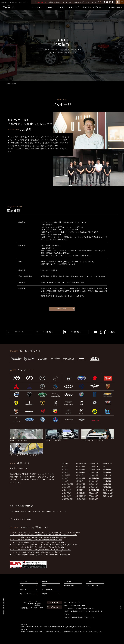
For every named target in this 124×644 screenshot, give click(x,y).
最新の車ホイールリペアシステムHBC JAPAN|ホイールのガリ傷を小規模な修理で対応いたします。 (56, 627)
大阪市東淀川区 (81, 463)
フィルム (22, 586)
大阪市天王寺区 (95, 469)
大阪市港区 (79, 481)
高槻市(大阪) (94, 493)
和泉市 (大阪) (107, 475)
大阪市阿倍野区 (67, 484)
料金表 (51, 2)
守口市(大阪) (94, 496)
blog (112, 332)
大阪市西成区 (80, 493)
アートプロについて (47, 590)
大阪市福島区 (67, 493)
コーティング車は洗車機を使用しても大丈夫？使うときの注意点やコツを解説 (37, 542)
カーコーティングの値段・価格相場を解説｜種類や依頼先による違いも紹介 (36, 552)
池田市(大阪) (94, 484)
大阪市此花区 (80, 478)
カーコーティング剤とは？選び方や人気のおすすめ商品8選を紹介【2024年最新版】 (39, 537)
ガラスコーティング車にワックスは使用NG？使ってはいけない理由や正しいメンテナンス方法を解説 (45, 532)
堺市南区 (65, 478)
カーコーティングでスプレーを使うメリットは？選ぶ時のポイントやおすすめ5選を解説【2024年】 (44, 545)
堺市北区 (65, 481)
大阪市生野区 (80, 469)
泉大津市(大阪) (94, 490)
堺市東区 (65, 469)
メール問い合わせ (48, 332)
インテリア (23, 590)
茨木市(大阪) (107, 484)
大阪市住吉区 (94, 463)
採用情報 (44, 594)
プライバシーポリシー (92, 586)
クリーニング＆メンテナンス (27, 594)
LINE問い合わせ (76, 332)
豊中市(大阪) (94, 481)
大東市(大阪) (107, 472)
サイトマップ (90, 581)
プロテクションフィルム (20, 519)
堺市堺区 (65, 463)
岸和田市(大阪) (94, 478)
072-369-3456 (19, 332)
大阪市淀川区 (94, 475)
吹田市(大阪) (94, 487)
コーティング (23, 581)
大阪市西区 (79, 490)
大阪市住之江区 (81, 499)
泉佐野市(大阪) (108, 490)
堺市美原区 (66, 475)
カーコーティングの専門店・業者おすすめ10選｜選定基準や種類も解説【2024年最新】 (40, 555)
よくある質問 (67, 2)
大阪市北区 (79, 475)
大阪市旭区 (66, 487)
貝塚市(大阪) (94, 499)
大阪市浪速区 (80, 487)
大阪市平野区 (80, 466)
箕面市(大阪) (107, 478)
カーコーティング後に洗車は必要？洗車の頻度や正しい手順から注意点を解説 (37, 547)
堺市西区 (65, 472)
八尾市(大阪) (107, 487)
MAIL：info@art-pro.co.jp (75, 605)
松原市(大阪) (107, 469)
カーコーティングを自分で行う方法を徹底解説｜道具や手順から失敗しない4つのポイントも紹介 (43, 535)
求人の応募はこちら (65, 309)
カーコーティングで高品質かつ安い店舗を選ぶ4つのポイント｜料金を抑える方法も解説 (40, 550)
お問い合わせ (54, 607)
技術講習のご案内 (79, 2)
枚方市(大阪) (107, 481)
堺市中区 (65, 466)
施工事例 (58, 2)
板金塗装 (44, 581)
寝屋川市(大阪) (108, 496)
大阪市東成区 (67, 496)
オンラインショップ (93, 2)
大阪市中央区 (67, 490)
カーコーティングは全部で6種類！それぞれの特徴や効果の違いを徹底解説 (36, 540)
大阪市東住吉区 (67, 499)
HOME (8, 84)
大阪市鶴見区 (94, 472)
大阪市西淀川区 (81, 496)
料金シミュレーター (41, 2)
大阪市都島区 (80, 484)
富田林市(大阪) (108, 493)
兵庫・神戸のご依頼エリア (21, 506)
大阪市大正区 (94, 466)
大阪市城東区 (80, 472)
